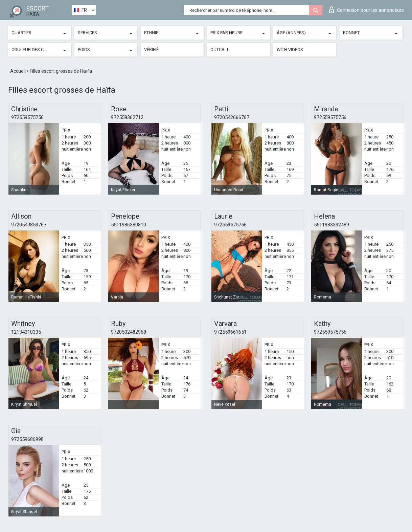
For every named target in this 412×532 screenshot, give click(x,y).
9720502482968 (129, 332)
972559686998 (27, 439)
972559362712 (127, 117)
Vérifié (151, 50)
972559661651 (230, 332)
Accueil (18, 71)
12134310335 (26, 332)
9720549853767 (29, 225)
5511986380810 (129, 225)
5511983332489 (331, 225)
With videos (290, 50)
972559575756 (27, 117)
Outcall (220, 50)
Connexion (367, 10)
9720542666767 (232, 117)
